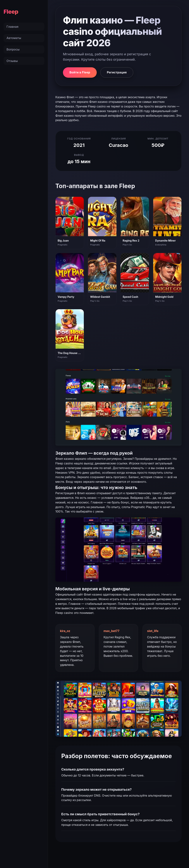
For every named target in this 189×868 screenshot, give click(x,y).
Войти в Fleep (80, 72)
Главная (12, 27)
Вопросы (13, 49)
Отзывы (12, 61)
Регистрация (117, 72)
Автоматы (14, 38)
